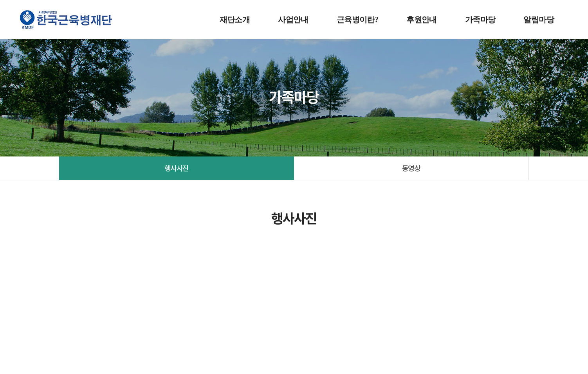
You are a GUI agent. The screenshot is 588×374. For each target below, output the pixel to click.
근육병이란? (357, 20)
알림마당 (539, 20)
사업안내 (293, 20)
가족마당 (480, 20)
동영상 (411, 168)
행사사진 (177, 168)
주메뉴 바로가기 (0, 0)
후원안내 (422, 20)
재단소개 (235, 20)
